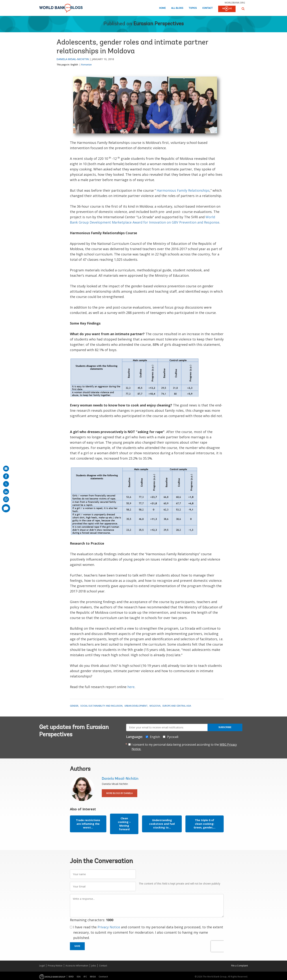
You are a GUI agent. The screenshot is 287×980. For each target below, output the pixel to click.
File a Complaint (240, 966)
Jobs (94, 966)
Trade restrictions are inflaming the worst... (88, 824)
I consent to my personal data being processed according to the (184, 747)
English (74, 65)
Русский (173, 737)
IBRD (71, 977)
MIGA (93, 977)
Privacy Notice (109, 927)
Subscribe (225, 727)
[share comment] (6, 508)
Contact (207, 8)
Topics (193, 8)
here (131, 687)
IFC (85, 977)
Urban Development (136, 706)
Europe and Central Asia (177, 706)
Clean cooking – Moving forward (124, 824)
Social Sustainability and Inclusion (101, 706)
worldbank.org (235, 3)
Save (77, 946)
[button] (243, 9)
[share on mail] (6, 469)
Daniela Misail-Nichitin (73, 59)
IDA (79, 977)
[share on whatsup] (6, 499)
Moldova (155, 706)
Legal (42, 966)
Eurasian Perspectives (159, 24)
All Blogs (177, 8)
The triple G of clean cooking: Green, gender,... (205, 824)
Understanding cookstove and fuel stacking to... (162, 824)
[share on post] (6, 484)
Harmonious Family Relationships (183, 190)
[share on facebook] (6, 476)
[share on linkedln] (6, 492)
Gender (74, 706)
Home (162, 8)
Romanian (86, 65)
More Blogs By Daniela (120, 793)
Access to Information (77, 966)
